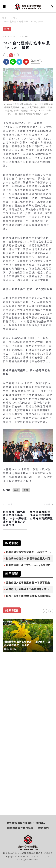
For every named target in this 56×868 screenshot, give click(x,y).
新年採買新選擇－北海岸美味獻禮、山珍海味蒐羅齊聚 (42, 515)
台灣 (13, 18)
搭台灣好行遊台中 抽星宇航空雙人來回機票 (30, 559)
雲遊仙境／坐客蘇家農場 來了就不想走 (28, 583)
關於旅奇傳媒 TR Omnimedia (26, 823)
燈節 (26, 490)
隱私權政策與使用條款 (20, 828)
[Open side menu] (4, 7)
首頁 (5, 18)
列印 (36, 61)
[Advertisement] (28, 709)
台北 (16, 490)
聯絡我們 (43, 828)
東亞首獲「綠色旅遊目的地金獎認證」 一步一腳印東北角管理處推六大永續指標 (15, 519)
